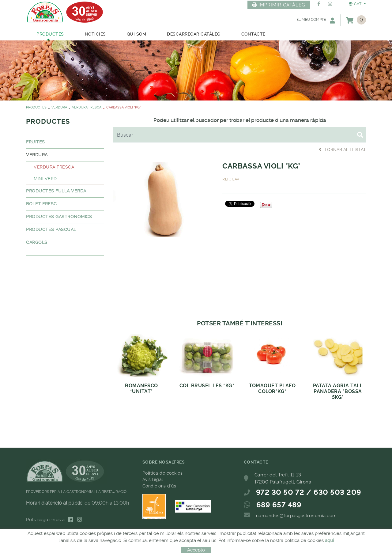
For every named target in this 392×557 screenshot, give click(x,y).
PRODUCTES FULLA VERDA (56, 191)
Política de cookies (163, 473)
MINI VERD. (46, 179)
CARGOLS (37, 242)
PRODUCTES (36, 107)
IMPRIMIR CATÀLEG (279, 5)
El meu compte (316, 20)
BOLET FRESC (41, 204)
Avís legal (153, 479)
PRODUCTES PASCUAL (51, 229)
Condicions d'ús (159, 486)
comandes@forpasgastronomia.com (296, 516)
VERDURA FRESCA (87, 107)
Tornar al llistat (342, 149)
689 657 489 (279, 505)
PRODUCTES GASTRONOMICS (59, 217)
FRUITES (36, 142)
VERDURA (59, 107)
